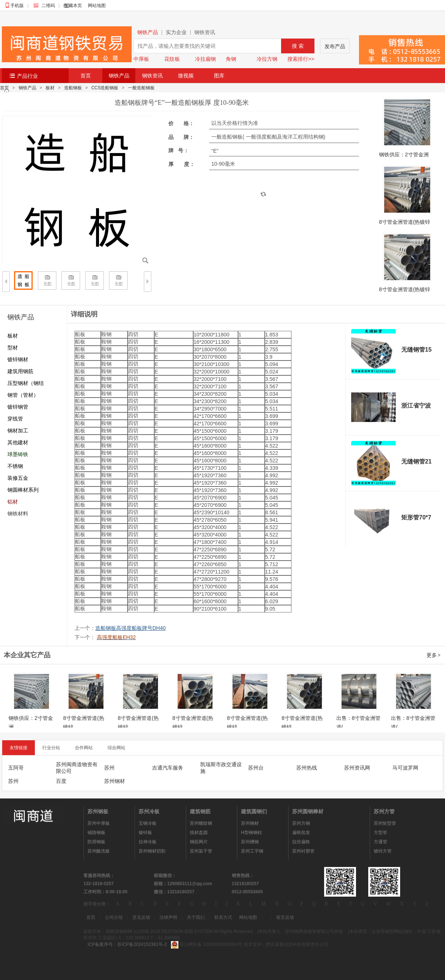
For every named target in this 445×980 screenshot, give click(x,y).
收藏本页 (73, 6)
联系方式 (223, 917)
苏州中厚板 (99, 823)
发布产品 (335, 46)
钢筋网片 (199, 842)
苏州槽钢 (250, 842)
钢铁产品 (148, 32)
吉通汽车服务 (168, 768)
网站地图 (97, 6)
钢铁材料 (18, 514)
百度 (61, 781)
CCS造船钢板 (105, 88)
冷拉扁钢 (205, 59)
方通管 (380, 842)
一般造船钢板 (141, 88)
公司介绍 (114, 917)
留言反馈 (285, 917)
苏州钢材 (115, 781)
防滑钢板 (96, 842)
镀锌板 (145, 833)
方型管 (380, 833)
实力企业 (176, 32)
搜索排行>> (301, 59)
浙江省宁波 (416, 406)
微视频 (186, 76)
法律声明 (168, 917)
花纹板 (172, 59)
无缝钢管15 (416, 350)
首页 (86, 76)
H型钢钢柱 (252, 833)
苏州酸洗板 (99, 851)
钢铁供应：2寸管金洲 (404, 155)
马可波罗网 (405, 768)
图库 (219, 76)
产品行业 (27, 76)
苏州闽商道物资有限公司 (77, 768)
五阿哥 (16, 768)
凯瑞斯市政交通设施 (221, 768)
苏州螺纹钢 (201, 823)
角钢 (231, 59)
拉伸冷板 (148, 842)
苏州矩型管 (385, 823)
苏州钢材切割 (152, 851)
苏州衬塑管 (303, 851)
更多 (434, 655)
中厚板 (141, 59)
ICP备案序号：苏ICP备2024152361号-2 (127, 944)
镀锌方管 (383, 851)
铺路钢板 (96, 833)
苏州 (109, 768)
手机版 (17, 5)
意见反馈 (141, 917)
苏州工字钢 (252, 851)
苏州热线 (307, 768)
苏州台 (256, 768)
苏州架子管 (201, 851)
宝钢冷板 (148, 823)
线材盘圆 (199, 833)
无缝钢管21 (416, 461)
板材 (50, 88)
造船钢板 (73, 88)
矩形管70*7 (416, 517)
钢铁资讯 (205, 32)
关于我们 (196, 917)
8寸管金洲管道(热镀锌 (405, 222)
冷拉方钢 (267, 59)
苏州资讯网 (357, 768)
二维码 (46, 6)
